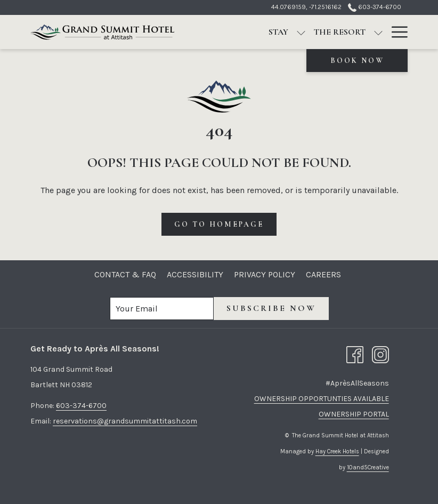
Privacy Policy (265, 274)
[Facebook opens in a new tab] (355, 354)
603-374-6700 (81, 406)
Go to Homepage (219, 224)
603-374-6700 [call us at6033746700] (375, 7)
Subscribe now (271, 308)
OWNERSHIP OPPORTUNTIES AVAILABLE (322, 399)
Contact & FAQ (125, 274)
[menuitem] (278, 32)
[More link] (396, 32)
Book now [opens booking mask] (357, 61)
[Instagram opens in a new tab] (380, 354)
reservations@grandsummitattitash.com (125, 421)
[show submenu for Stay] (301, 32)
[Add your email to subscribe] (162, 309)
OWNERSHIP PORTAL (354, 414)
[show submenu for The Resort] (378, 32)
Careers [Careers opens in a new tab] (325, 274)
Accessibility (195, 274)
